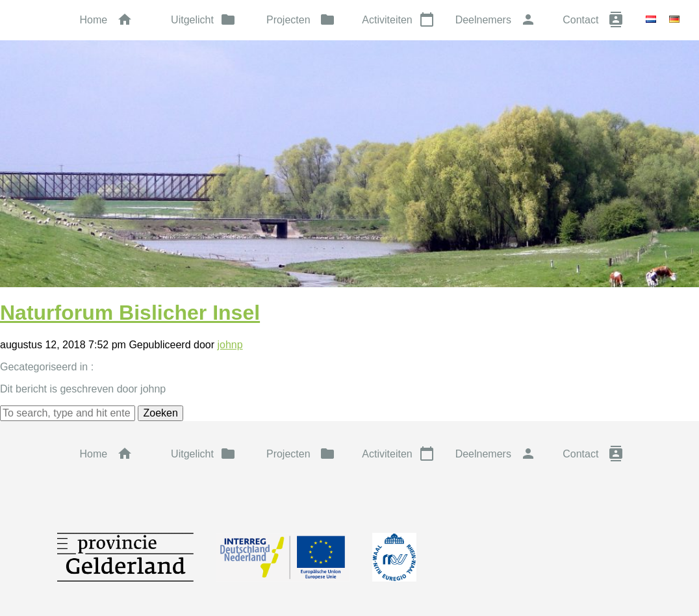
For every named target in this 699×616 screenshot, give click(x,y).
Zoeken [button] (160, 413)
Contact (593, 19)
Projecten (301, 19)
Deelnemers (496, 19)
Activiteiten (398, 19)
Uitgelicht (203, 19)
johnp (230, 345)
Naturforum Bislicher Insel (130, 313)
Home (106, 19)
